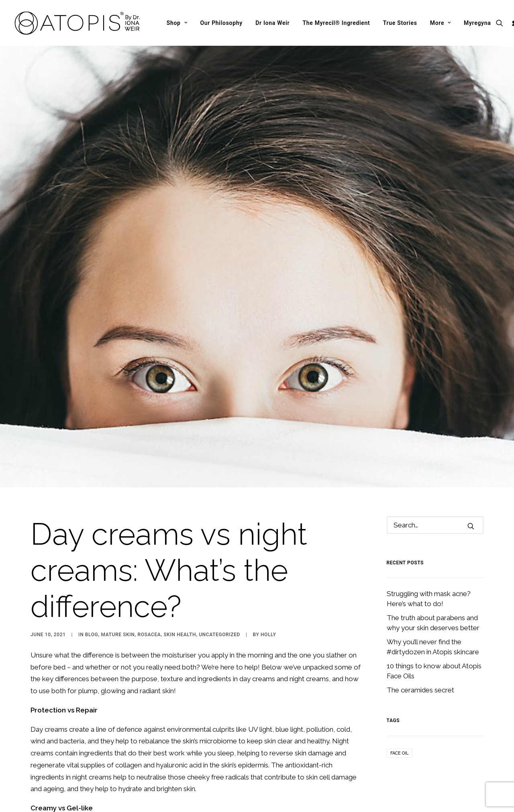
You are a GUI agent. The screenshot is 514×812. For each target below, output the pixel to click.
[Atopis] (78, 23)
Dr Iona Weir (272, 23)
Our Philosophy (221, 23)
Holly (268, 568)
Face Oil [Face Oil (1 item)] (400, 687)
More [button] (441, 23)
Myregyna (477, 23)
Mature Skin (118, 568)
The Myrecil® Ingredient (336, 23)
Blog (92, 568)
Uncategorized (219, 568)
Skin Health (180, 568)
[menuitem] (177, 23)
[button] (501, 23)
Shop (177, 23)
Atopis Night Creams (165, 773)
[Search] (435, 458)
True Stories (400, 23)
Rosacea (149, 568)
